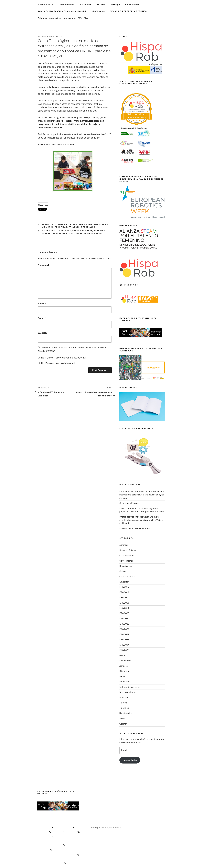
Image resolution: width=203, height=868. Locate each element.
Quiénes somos (66, 4)
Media (122, 676)
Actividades (85, 4)
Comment (44, 265)
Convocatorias (126, 561)
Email (42, 318)
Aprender (48, 225)
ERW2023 (124, 640)
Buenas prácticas (128, 550)
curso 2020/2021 (82, 231)
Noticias (101, 4)
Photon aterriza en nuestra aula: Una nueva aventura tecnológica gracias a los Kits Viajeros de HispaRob (142, 520)
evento (123, 655)
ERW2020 (124, 613)
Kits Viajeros (98, 11)
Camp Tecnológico (65, 67)
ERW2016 (124, 592)
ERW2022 (124, 629)
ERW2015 (124, 587)
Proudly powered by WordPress (106, 828)
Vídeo (122, 718)
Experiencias (125, 661)
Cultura (123, 571)
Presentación (46, 4)
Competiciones (127, 555)
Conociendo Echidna (129, 503)
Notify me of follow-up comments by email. (64, 358)
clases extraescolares (56, 231)
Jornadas (124, 666)
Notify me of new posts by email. (58, 363)
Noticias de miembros (130, 687)
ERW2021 (124, 624)
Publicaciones (132, 4)
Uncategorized (126, 713)
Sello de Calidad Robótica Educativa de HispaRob (62, 11)
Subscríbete (130, 760)
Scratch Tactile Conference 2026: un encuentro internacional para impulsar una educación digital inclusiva (142, 495)
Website (43, 333)
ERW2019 (124, 608)
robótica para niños (68, 233)
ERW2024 (124, 645)
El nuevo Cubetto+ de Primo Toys (135, 528)
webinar (123, 724)
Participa (115, 4)
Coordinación (126, 566)
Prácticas (61, 227)
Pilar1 (59, 37)
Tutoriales (88, 227)
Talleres (74, 227)
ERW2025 (124, 650)
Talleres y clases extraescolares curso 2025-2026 (63, 18)
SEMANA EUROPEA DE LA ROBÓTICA (128, 11)
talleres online (92, 233)
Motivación (86, 225)
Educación (124, 582)
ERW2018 (124, 603)
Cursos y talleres (66, 225)
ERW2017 (124, 597)
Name (42, 304)
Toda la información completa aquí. (56, 145)
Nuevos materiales (128, 692)
